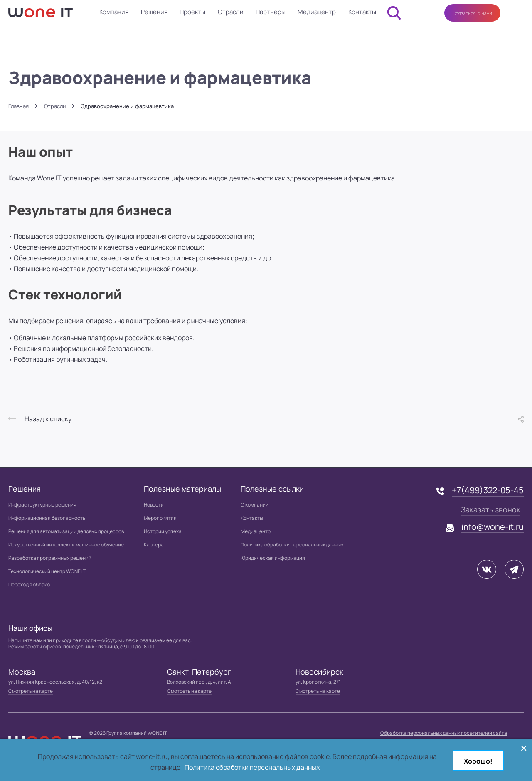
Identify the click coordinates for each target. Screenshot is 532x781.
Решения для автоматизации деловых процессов (66, 531)
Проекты (192, 12)
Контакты (362, 12)
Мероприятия (160, 518)
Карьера (154, 545)
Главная (18, 106)
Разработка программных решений (50, 558)
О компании (255, 505)
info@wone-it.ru (493, 527)
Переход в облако (29, 585)
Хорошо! (478, 761)
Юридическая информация (273, 558)
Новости (154, 505)
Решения (154, 12)
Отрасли (231, 12)
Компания (114, 12)
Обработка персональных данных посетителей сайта (444, 733)
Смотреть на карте (31, 691)
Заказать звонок (491, 509)
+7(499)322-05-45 (488, 490)
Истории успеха (163, 531)
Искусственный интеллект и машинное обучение (66, 545)
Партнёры (271, 12)
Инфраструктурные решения (42, 505)
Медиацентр (317, 12)
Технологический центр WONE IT (47, 571)
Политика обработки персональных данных (292, 545)
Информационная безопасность (47, 518)
